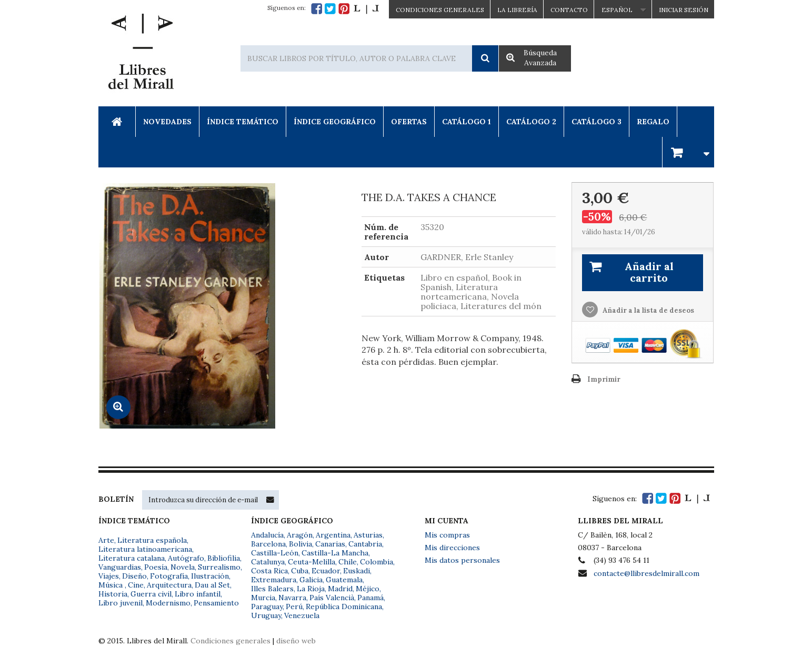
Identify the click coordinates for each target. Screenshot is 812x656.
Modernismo (168, 603)
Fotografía (169, 576)
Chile (348, 562)
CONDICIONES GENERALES (440, 10)
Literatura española (152, 540)
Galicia (311, 580)
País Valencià (332, 598)
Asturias (368, 535)
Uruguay (266, 615)
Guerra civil (151, 594)
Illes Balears (272, 589)
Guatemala (344, 580)
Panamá (370, 598)
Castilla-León (275, 553)
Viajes (109, 576)
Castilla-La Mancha (335, 553)
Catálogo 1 (467, 122)
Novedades (167, 122)
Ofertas (409, 122)
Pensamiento (216, 603)
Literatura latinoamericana (145, 549)
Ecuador (326, 571)
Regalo (653, 122)
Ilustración (210, 576)
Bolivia (300, 544)
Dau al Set (212, 585)
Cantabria (365, 544)
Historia (113, 594)
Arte (106, 540)
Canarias (330, 544)
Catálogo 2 (531, 122)
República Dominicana (344, 607)
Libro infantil (198, 594)
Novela (183, 567)
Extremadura (274, 580)
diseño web (296, 641)
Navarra (292, 598)
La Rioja (311, 589)
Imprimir (604, 379)
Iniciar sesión (684, 10)
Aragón (300, 535)
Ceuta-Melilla (312, 562)
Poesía (156, 567)
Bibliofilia (224, 558)
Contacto (569, 10)
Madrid (340, 589)
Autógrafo (186, 558)
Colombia (377, 562)
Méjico (368, 589)
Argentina (333, 535)
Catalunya (268, 562)
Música (112, 585)
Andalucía (267, 535)
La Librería (517, 10)
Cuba (300, 571)
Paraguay (267, 607)
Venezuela (302, 615)
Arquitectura (169, 585)
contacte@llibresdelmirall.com (646, 573)
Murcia (263, 598)
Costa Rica (269, 571)
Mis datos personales (462, 560)
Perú (294, 607)
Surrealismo (219, 567)
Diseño (134, 576)
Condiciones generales (230, 641)
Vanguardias (120, 567)
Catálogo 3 (597, 122)
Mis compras (447, 535)
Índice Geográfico (335, 122)
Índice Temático (243, 122)
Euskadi (357, 571)
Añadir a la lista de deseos (648, 310)
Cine (136, 585)
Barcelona (268, 544)
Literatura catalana (132, 558)
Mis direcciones (452, 548)
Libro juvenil (121, 603)
